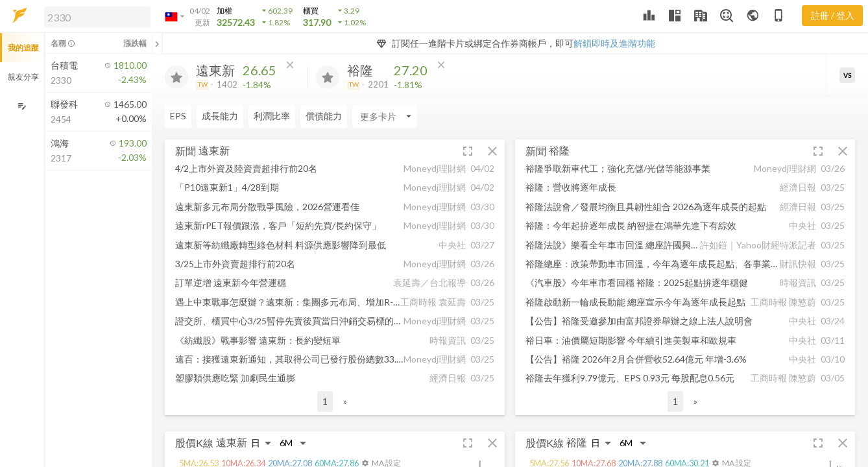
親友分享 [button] (23, 77)
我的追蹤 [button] (23, 48)
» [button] (345, 401)
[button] (95, 16)
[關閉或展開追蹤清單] (157, 43)
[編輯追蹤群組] (22, 106)
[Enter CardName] (385, 116)
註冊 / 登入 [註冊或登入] (833, 15)
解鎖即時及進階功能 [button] (614, 43)
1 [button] (325, 401)
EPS (178, 116)
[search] (97, 17)
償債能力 (324, 116)
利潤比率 (272, 116)
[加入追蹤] (176, 77)
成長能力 (220, 116)
